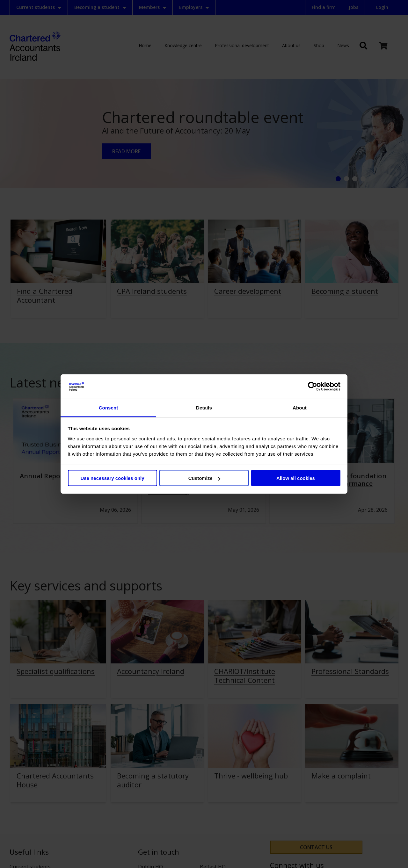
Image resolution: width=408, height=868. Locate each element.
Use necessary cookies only (112, 478)
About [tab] (300, 407)
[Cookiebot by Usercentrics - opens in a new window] (313, 387)
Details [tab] (204, 407)
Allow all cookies (296, 478)
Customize (204, 478)
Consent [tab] (109, 407)
